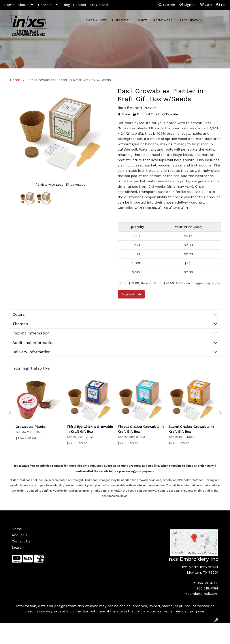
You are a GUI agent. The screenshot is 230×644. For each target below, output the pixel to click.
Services (45, 5)
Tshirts (142, 20)
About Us (20, 535)
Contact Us (21, 541)
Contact (80, 5)
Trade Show (190, 20)
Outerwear (121, 20)
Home (9, 5)
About (23, 5)
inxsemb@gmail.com (200, 594)
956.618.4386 (208, 583)
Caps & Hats (96, 20)
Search (167, 5)
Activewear (163, 20)
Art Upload (99, 5)
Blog (66, 5)
